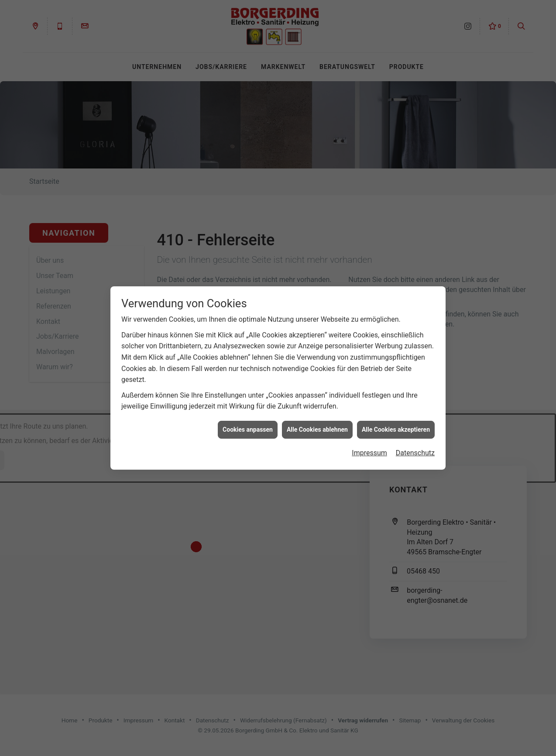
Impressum (369, 445)
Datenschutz (415, 445)
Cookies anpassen (248, 421)
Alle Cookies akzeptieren (396, 421)
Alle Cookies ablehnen (317, 421)
